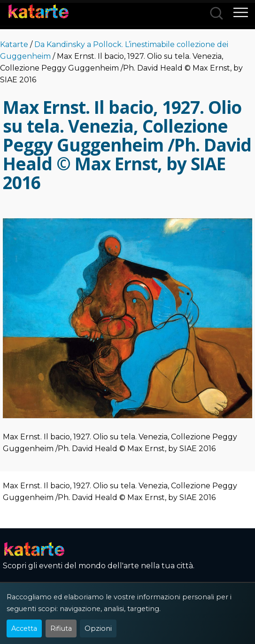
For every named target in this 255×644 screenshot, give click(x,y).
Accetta (24, 628)
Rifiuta (61, 628)
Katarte (14, 44)
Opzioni (98, 628)
